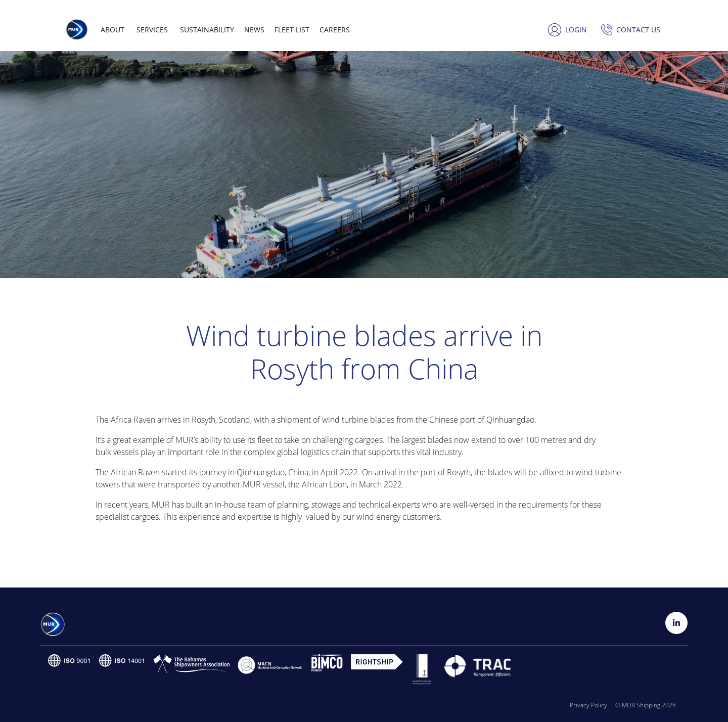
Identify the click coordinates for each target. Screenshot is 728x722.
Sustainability (207, 30)
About (112, 30)
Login (576, 30)
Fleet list (292, 30)
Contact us (638, 30)
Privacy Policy (588, 705)
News (254, 30)
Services (152, 30)
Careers (335, 30)
